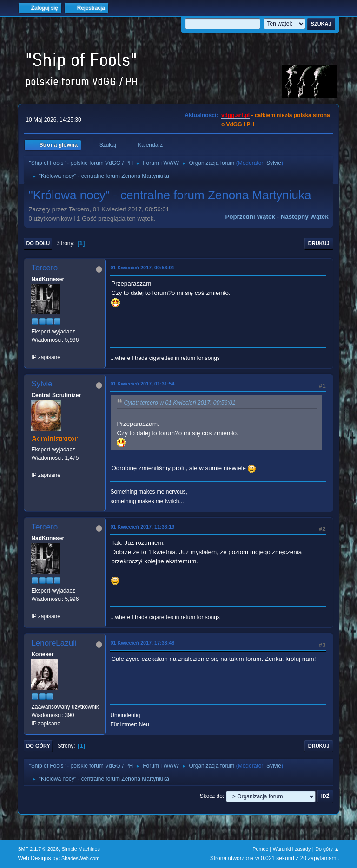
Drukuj (319, 243)
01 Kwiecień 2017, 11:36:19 (142, 527)
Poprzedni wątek (250, 217)
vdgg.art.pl (235, 115)
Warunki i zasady (292, 849)
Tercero (44, 268)
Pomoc (260, 849)
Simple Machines (81, 849)
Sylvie (274, 163)
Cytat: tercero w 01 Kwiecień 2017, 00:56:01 (179, 403)
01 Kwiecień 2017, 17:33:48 (142, 643)
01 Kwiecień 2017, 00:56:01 (142, 268)
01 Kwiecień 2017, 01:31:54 (142, 384)
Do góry (38, 746)
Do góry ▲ (327, 849)
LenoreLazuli (54, 643)
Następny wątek (305, 217)
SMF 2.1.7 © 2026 (38, 849)
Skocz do (211, 796)
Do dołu (38, 243)
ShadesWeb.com (80, 858)
